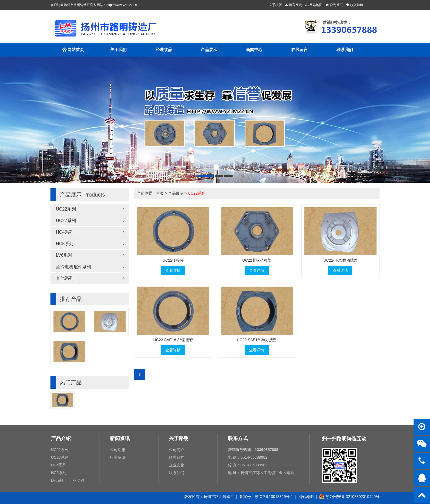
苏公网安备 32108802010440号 (349, 497)
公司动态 (118, 450)
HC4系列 (65, 232)
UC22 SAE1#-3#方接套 (257, 340)
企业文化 (177, 465)
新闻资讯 (120, 438)
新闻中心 (254, 50)
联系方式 (238, 438)
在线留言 (299, 50)
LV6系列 (64, 255)
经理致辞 (164, 50)
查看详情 (173, 270)
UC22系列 (66, 209)
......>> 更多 (75, 480)
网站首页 (73, 52)
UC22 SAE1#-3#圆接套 (173, 340)
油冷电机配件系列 (73, 267)
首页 (160, 193)
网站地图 (306, 497)
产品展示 (209, 50)
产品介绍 (61, 438)
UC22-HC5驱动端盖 (340, 260)
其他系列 (65, 278)
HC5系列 (65, 244)
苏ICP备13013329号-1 (274, 497)
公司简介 (177, 450)
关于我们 (118, 50)
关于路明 (179, 438)
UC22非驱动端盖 (257, 260)
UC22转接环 (173, 260)
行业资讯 (118, 457)
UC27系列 (66, 221)
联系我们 (345, 50)
